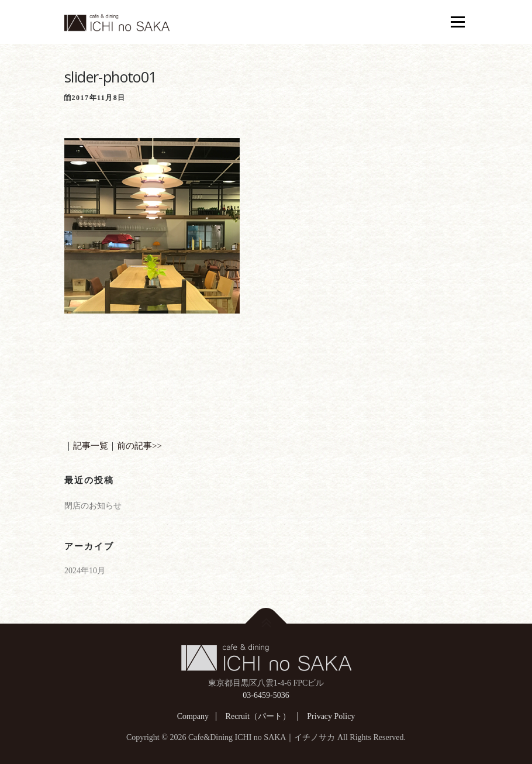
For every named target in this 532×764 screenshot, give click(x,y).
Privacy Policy (331, 716)
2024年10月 (85, 571)
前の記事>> (139, 446)
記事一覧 (91, 446)
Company (193, 716)
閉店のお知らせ (93, 506)
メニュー (457, 22)
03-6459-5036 (266, 695)
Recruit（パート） (258, 716)
